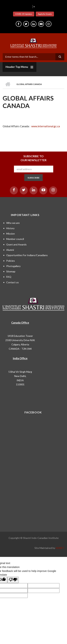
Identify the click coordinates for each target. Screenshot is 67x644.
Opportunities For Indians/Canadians (27, 255)
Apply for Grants (45, 14)
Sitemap (11, 271)
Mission (11, 234)
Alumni (10, 250)
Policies (11, 261)
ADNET (60, 548)
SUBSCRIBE (33, 178)
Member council (15, 239)
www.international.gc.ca (46, 126)
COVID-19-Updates (24, 14)
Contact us (13, 282)
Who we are (13, 223)
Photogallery (13, 266)
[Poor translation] (13, 580)
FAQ (9, 277)
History (10, 228)
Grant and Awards (16, 244)
